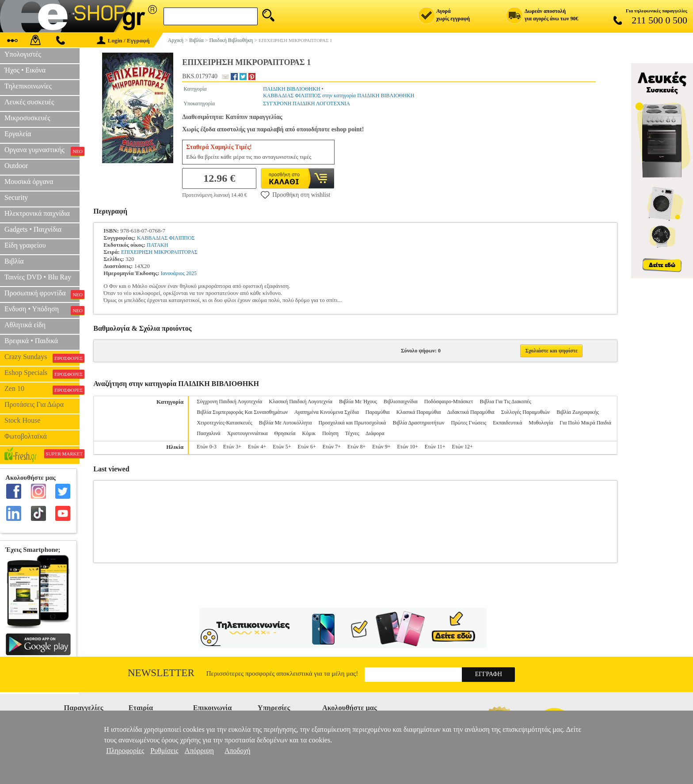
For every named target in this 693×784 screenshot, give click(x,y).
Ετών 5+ (282, 447)
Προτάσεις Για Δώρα (34, 404)
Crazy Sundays (42, 358)
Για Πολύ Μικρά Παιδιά (585, 423)
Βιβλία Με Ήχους (358, 402)
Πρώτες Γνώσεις (468, 423)
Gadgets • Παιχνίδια (33, 229)
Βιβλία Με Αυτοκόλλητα (286, 423)
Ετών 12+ (463, 447)
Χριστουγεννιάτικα (247, 433)
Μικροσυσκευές (27, 118)
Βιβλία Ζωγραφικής (578, 412)
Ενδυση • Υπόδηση (42, 310)
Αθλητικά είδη (25, 325)
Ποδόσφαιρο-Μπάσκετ (449, 402)
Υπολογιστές (23, 54)
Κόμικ (309, 433)
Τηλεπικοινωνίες (28, 86)
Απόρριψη (199, 751)
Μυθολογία (541, 423)
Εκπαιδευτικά (507, 423)
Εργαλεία (18, 134)
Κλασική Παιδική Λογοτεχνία (301, 402)
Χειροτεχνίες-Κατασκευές (224, 423)
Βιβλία (14, 261)
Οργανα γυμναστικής (42, 151)
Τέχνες (352, 433)
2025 (191, 273)
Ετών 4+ (257, 447)
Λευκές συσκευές (29, 102)
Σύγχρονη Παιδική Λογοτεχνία (229, 402)
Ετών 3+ (232, 447)
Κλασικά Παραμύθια (419, 412)
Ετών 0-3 (206, 447)
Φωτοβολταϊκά (26, 436)
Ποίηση (330, 433)
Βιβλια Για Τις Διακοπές (505, 402)
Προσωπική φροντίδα (42, 294)
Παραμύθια (378, 412)
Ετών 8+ (356, 447)
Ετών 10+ (407, 447)
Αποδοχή (238, 751)
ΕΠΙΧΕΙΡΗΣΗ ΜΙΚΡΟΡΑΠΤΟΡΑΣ (159, 252)
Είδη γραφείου (25, 245)
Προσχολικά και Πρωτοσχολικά (352, 423)
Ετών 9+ (381, 447)
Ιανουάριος (173, 273)
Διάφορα (375, 433)
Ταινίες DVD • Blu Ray (38, 277)
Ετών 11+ (435, 447)
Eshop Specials (42, 374)
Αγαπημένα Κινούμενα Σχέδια (327, 412)
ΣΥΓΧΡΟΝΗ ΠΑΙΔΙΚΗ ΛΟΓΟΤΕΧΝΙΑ (307, 103)
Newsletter (161, 673)
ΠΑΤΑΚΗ (157, 245)
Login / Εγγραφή (123, 40)
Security (16, 197)
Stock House (22, 420)
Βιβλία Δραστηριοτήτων (418, 423)
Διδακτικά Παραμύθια (471, 412)
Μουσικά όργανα (29, 182)
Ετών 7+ (332, 447)
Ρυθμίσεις (164, 751)
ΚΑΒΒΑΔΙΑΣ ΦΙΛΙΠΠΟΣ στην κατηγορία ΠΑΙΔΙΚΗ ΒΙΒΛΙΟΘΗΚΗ (339, 96)
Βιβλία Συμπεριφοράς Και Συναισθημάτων (242, 412)
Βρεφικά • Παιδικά (31, 341)
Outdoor (16, 166)
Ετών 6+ (307, 447)
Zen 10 (42, 390)
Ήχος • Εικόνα (25, 70)
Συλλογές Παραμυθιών (526, 412)
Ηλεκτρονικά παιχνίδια (37, 213)
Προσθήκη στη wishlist (295, 195)
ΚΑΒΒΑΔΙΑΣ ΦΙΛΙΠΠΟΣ (166, 238)
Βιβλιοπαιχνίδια (401, 402)
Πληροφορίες (125, 751)
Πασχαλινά (208, 433)
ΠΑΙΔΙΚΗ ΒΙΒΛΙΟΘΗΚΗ (291, 89)
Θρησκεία (285, 433)
